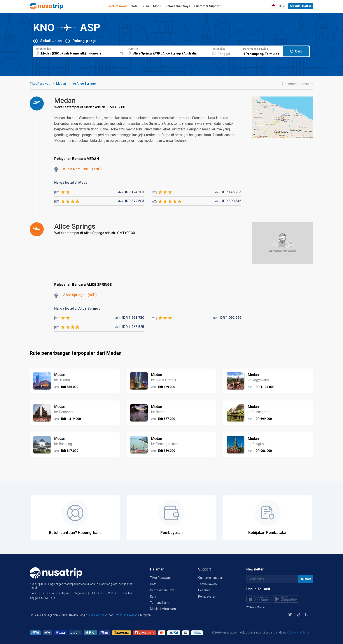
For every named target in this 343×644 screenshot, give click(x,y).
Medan (61, 84)
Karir (153, 597)
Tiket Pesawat (117, 6)
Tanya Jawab (207, 584)
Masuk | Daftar (301, 6)
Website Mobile (255, 607)
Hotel (135, 6)
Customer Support (207, 6)
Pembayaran (207, 597)
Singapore (80, 593)
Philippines (97, 593)
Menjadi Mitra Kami (163, 609)
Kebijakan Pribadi (98, 615)
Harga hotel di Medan (72, 183)
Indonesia (48, 593)
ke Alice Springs (84, 84)
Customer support (211, 578)
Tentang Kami (160, 603)
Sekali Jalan (51, 41)
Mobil (157, 6)
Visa (146, 6)
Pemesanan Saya (178, 6)
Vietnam (113, 593)
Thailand (128, 593)
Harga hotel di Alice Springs (77, 308)
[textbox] (76, 51)
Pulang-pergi (84, 41)
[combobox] (76, 51)
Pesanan (204, 590)
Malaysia (64, 593)
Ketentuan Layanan (126, 615)
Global (33, 593)
